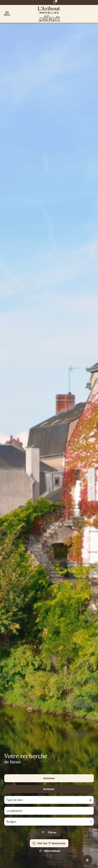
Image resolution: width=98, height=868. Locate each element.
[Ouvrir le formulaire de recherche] (49, 832)
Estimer (49, 789)
